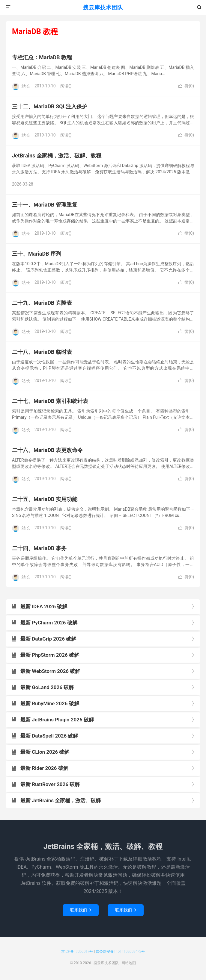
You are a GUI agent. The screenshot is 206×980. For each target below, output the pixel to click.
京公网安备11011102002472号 (120, 952)
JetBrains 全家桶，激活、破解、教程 (57, 156)
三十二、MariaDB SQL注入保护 (50, 106)
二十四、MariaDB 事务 (39, 548)
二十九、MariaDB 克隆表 (42, 303)
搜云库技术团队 (103, 7)
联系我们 (81, 910)
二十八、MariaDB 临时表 (42, 352)
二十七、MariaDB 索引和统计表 (50, 401)
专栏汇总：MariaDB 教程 (42, 57)
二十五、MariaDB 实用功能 (45, 499)
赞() (186, 86)
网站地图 (129, 963)
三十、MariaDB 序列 (37, 254)
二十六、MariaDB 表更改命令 (47, 450)
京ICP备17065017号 (77, 952)
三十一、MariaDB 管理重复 (45, 205)
